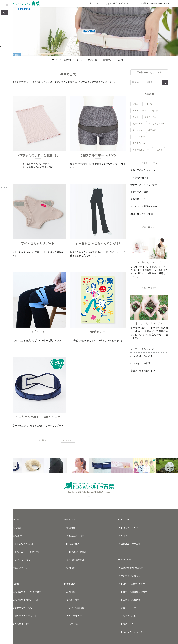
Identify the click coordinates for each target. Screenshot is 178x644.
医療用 (160, 150)
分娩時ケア (137, 124)
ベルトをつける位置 (140, 363)
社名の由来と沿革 (75, 536)
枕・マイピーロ (139, 137)
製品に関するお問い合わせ (26, 600)
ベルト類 (148, 104)
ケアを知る (93, 60)
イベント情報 (73, 600)
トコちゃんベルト (129, 528)
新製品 (135, 104)
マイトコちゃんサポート (38, 244)
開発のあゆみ (73, 544)
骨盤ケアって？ (128, 608)
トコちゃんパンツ (156, 124)
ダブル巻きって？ (21, 624)
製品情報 (67, 60)
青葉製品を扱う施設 (22, 608)
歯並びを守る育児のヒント (144, 371)
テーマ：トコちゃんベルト (144, 349)
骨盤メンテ (98, 332)
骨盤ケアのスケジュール (143, 170)
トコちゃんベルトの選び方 (26, 552)
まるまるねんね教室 (131, 600)
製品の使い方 (19, 536)
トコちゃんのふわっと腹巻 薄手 (38, 155)
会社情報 (107, 60)
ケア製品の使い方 (139, 178)
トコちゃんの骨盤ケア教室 (144, 206)
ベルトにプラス (139, 111)
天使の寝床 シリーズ (142, 150)
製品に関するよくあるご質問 (27, 592)
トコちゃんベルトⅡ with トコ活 (38, 417)
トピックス (121, 60)
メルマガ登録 (73, 624)
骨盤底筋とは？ (138, 199)
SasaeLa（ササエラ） (132, 544)
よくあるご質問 (110, 3)
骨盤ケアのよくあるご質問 (144, 185)
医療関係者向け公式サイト (134, 568)
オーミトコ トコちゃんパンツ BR (98, 244)
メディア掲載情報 (75, 608)
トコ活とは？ (127, 624)
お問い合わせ (125, 3)
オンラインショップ (131, 576)
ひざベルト (38, 332)
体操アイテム (150, 117)
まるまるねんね (139, 143)
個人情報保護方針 (75, 560)
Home (55, 60)
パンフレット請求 (140, 3)
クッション (137, 130)
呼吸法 (155, 111)
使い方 (80, 60)
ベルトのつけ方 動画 (23, 544)
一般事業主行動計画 (76, 552)
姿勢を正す (153, 130)
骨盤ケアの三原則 (139, 192)
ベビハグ (125, 536)
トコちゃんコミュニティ (133, 632)
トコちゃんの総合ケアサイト (135, 584)
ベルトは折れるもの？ (142, 356)
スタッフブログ (74, 616)
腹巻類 (135, 117)
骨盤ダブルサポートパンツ (98, 155)
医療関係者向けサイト (160, 3)
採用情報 (71, 568)
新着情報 (71, 592)
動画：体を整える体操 (142, 214)
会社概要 (71, 528)
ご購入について (94, 3)
